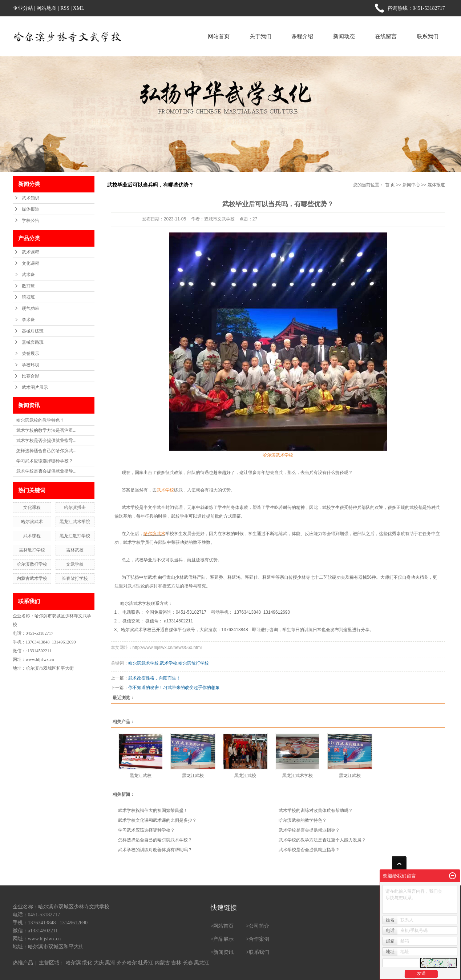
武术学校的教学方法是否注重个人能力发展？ (322, 840)
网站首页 (219, 36)
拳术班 (28, 320)
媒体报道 (31, 209)
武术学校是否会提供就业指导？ (309, 830)
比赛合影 (31, 376)
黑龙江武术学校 (298, 776)
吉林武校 (75, 550)
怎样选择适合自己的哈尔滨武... (46, 451)
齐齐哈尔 (127, 963)
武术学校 (130, 507)
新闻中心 (411, 185)
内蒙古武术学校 (32, 578)
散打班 (28, 286)
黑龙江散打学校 (75, 536)
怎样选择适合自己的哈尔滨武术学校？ (155, 840)
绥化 (87, 963)
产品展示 (223, 939)
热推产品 (23, 963)
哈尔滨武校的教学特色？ (40, 420)
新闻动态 (344, 36)
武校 (327, 507)
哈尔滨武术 (32, 522)
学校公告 (31, 220)
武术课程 (31, 252)
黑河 (110, 963)
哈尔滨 (73, 963)
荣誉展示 (31, 354)
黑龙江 (202, 963)
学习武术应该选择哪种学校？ (45, 461)
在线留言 (386, 36)
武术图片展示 (35, 387)
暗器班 (28, 297)
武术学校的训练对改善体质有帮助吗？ (316, 810)
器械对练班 (33, 331)
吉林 (176, 963)
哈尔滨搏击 (75, 507)
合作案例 (259, 939)
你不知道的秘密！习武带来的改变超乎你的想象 (174, 688)
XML (79, 8)
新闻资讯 (223, 952)
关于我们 (260, 36)
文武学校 (75, 564)
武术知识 (31, 198)
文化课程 (31, 263)
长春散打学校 (75, 578)
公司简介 (259, 926)
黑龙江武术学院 (75, 522)
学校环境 (31, 365)
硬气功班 (31, 308)
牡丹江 (146, 963)
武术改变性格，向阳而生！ (154, 678)
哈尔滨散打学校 (32, 564)
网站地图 (46, 8)
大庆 (99, 963)
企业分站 (23, 8)
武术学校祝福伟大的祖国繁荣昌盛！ (153, 810)
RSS (65, 8)
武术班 (28, 275)
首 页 (390, 185)
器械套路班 (33, 342)
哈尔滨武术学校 (136, 603)
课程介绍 (302, 36)
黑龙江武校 (141, 776)
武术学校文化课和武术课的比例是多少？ (157, 820)
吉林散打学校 (32, 550)
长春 (188, 963)
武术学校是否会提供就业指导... (46, 441)
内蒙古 (162, 963)
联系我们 (428, 36)
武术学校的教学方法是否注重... (46, 430)
